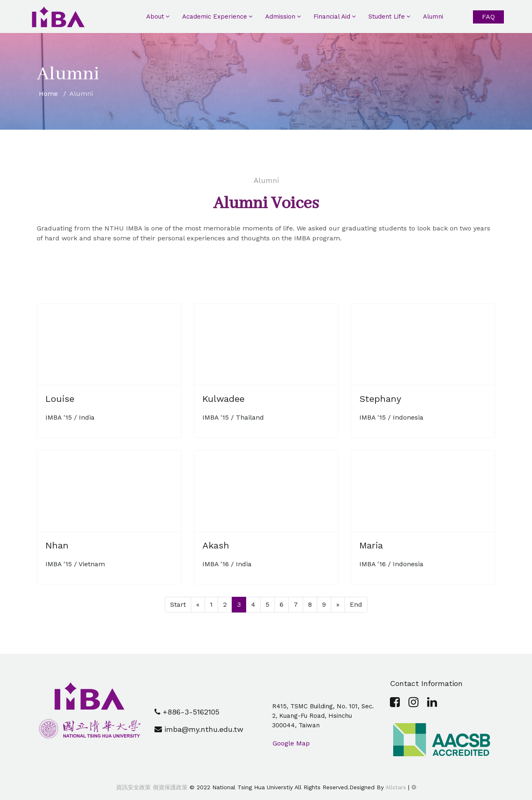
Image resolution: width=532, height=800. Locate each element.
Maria (371, 545)
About (155, 17)
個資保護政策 (169, 787)
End (356, 604)
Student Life (387, 17)
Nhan (57, 545)
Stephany (380, 399)
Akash (216, 545)
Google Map (291, 743)
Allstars (396, 787)
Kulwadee (223, 399)
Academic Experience (215, 17)
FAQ (488, 17)
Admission (280, 17)
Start (178, 604)
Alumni (433, 17)
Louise (60, 399)
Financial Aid (332, 17)
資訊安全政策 (133, 787)
